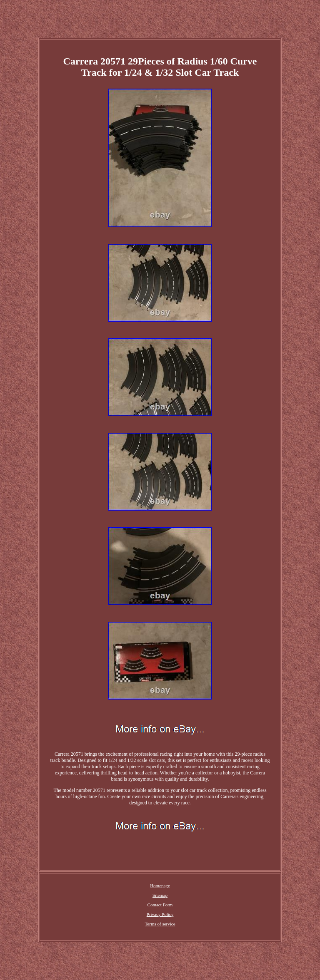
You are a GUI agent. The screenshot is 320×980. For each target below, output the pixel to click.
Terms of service (160, 924)
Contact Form (160, 905)
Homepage (160, 886)
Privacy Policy (160, 914)
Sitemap (160, 895)
